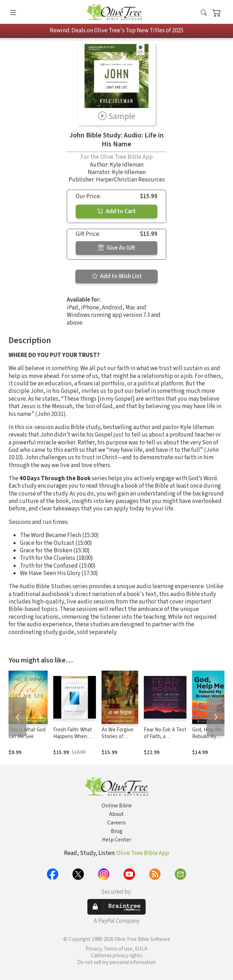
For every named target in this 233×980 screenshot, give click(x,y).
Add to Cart (116, 211)
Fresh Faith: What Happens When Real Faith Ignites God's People (73, 740)
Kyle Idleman (127, 165)
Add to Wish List (117, 276)
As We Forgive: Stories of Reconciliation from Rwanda (118, 740)
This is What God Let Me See (27, 733)
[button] (204, 13)
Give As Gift (117, 248)
